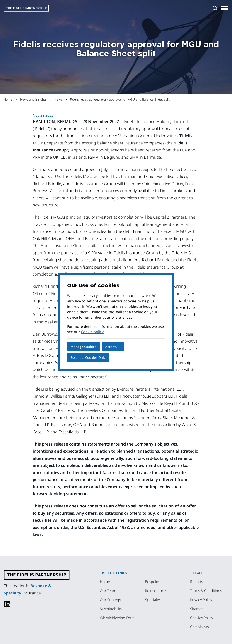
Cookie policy (92, 332)
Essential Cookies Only (88, 357)
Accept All (113, 347)
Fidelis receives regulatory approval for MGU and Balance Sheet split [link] (120, 99)
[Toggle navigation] (225, 8)
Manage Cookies (83, 347)
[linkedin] (7, 604)
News (58, 99)
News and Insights (33, 99)
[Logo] (26, 8)
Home (8, 99)
